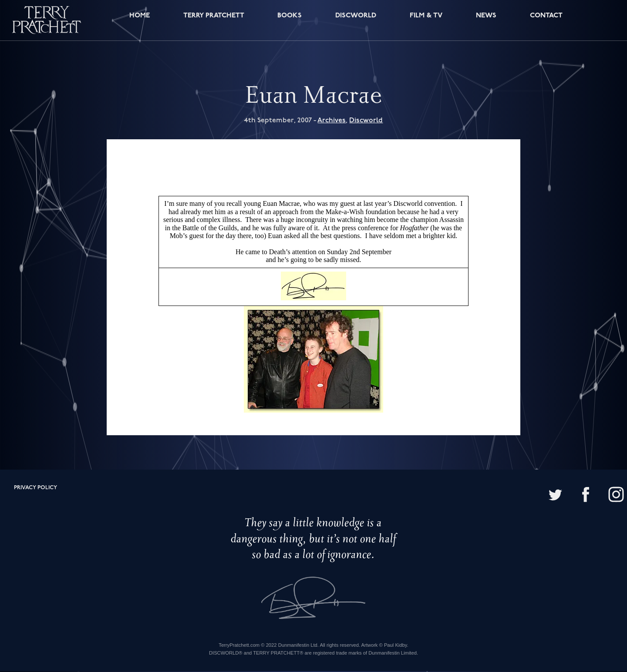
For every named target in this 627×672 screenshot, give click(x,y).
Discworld (355, 21)
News (485, 21)
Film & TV (426, 21)
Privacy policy (35, 489)
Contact (545, 21)
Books (289, 21)
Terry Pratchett (212, 21)
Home (137, 21)
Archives (332, 121)
